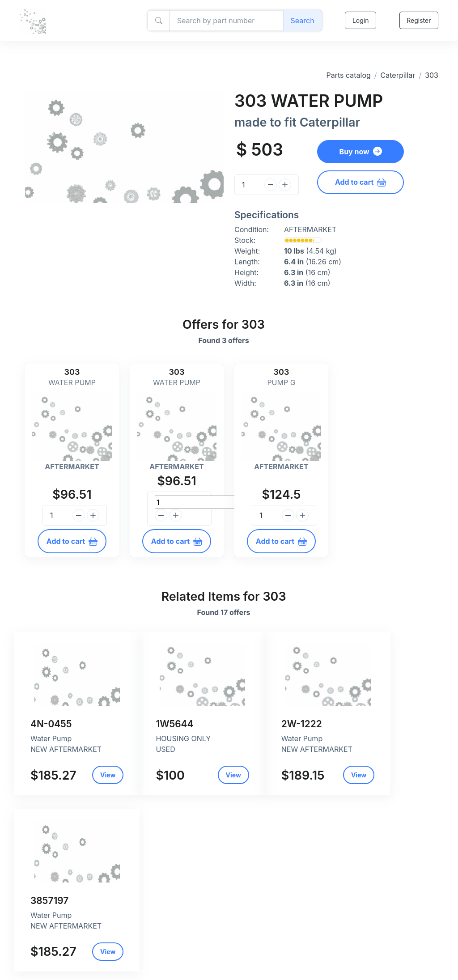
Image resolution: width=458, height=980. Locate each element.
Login (360, 20)
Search (302, 21)
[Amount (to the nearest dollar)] (226, 21)
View (46, 790)
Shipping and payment (196, 957)
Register (419, 20)
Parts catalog (348, 75)
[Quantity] (248, 185)
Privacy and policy (190, 947)
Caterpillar (398, 75)
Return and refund (190, 966)
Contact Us (179, 975)
